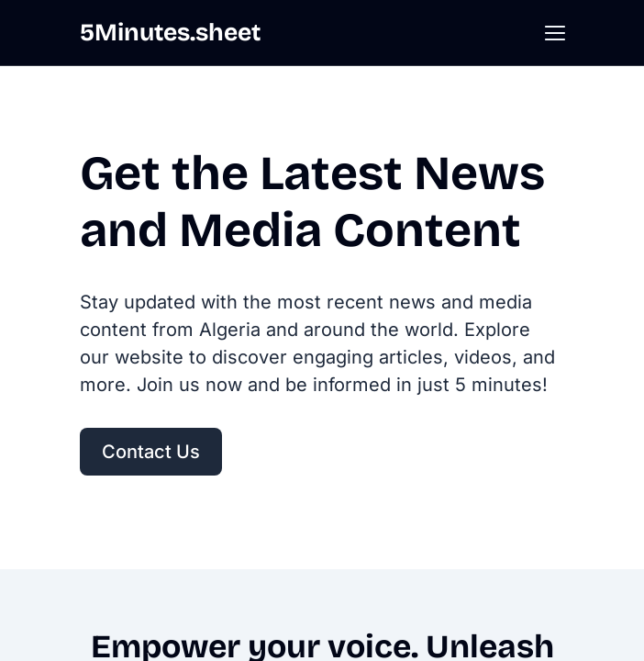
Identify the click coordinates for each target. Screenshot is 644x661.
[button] (555, 33)
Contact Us (151, 452)
